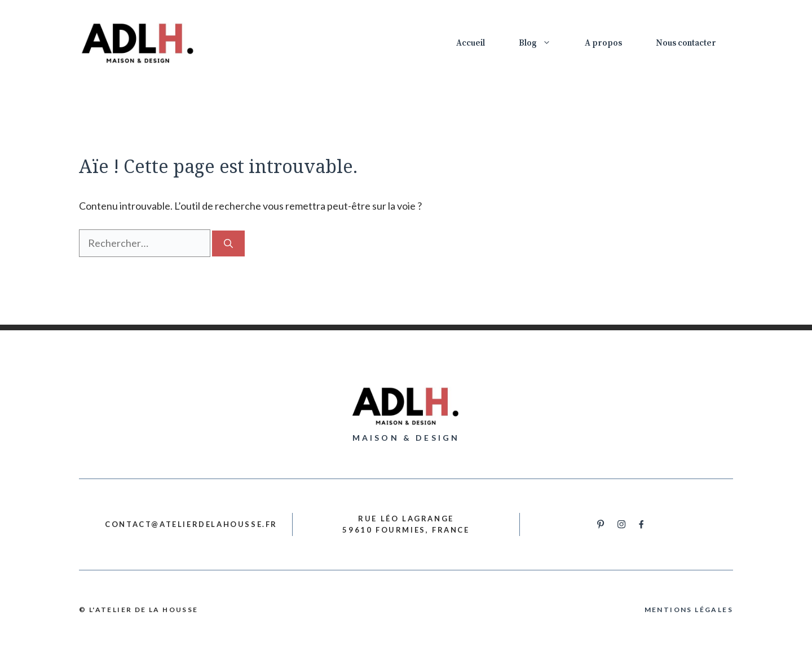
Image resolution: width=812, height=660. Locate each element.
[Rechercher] (228, 243)
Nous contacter (686, 43)
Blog (543, 43)
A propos (603, 43)
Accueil (471, 43)
